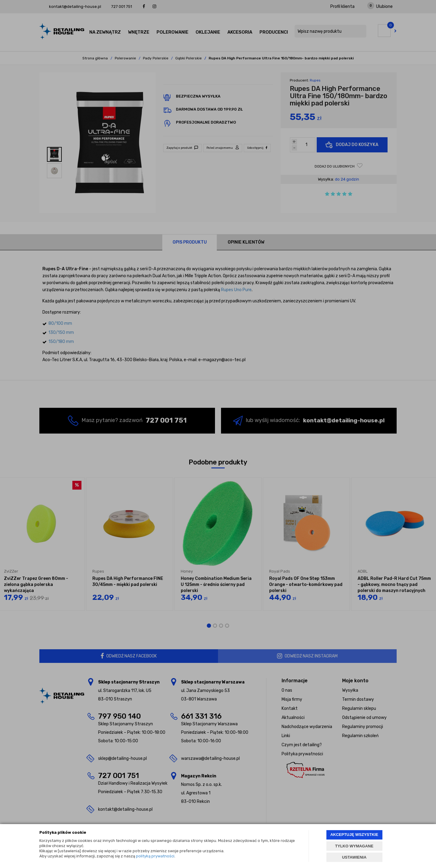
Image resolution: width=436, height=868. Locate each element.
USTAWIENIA (354, 857)
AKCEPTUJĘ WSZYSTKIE (354, 835)
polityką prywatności (155, 856)
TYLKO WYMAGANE (354, 846)
